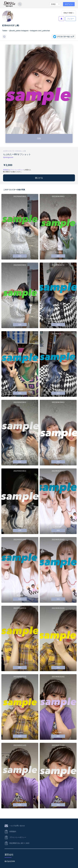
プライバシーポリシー (17, 170)
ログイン (69, 4)
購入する (39, 178)
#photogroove (8, 157)
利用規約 (6, 170)
